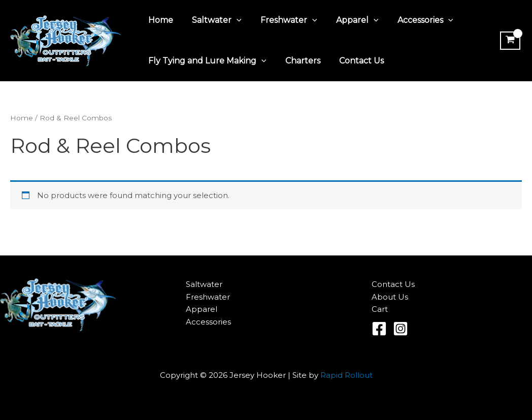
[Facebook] (379, 329)
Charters (299, 61)
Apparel (348, 20)
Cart (380, 309)
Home (159, 20)
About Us (390, 297)
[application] (232, 20)
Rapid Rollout (346, 375)
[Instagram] (401, 329)
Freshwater (282, 20)
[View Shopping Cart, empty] (510, 41)
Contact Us (355, 61)
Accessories (413, 20)
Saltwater (213, 20)
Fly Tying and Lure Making (206, 61)
